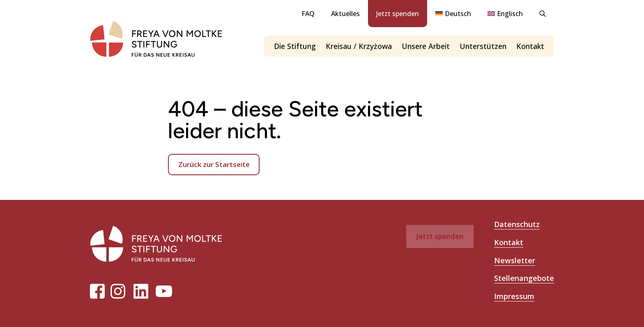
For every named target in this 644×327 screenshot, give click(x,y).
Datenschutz (517, 224)
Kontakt (530, 46)
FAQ (308, 14)
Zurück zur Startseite (214, 164)
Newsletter (515, 260)
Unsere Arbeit (426, 46)
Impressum (514, 296)
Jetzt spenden (398, 14)
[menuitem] (453, 14)
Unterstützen (483, 46)
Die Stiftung (295, 46)
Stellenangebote (524, 278)
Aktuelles (345, 14)
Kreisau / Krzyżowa (359, 46)
